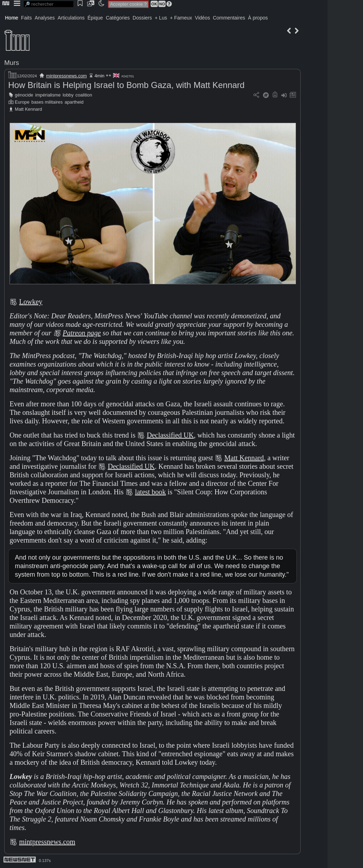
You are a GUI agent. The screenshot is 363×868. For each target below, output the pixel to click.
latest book (150, 492)
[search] (49, 4)
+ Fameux (181, 18)
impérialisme (48, 95)
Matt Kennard (29, 109)
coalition (84, 95)
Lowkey (31, 302)
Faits (26, 18)
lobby (68, 95)
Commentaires (229, 18)
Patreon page (82, 333)
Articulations (71, 18)
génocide (24, 95)
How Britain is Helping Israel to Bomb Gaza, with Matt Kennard (126, 85)
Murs (12, 63)
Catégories (118, 18)
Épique (95, 18)
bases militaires (47, 102)
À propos (258, 18)
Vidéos (203, 18)
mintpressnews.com (66, 76)
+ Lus (161, 18)
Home (12, 18)
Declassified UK (170, 435)
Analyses (45, 18)
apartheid (74, 102)
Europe (22, 102)
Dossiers (142, 18)
